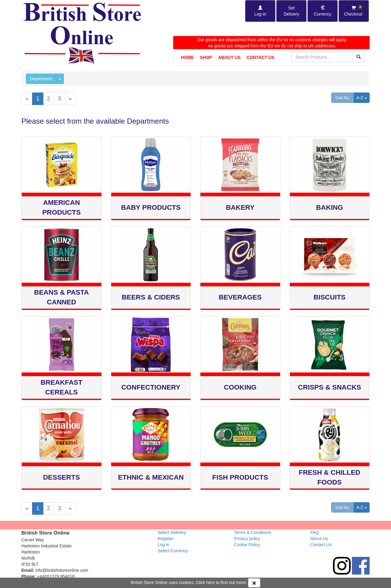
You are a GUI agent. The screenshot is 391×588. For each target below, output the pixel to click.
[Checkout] (354, 11)
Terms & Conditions (252, 532)
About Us (229, 57)
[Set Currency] (323, 11)
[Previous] (27, 99)
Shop (206, 57)
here (210, 583)
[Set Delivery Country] (291, 11)
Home (188, 57)
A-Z (363, 97)
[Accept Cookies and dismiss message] (254, 583)
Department (41, 79)
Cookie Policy (247, 545)
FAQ (315, 532)
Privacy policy (247, 539)
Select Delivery (172, 532)
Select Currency (173, 551)
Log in (163, 545)
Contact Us (260, 57)
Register (166, 539)
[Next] (70, 99)
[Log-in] (260, 11)
